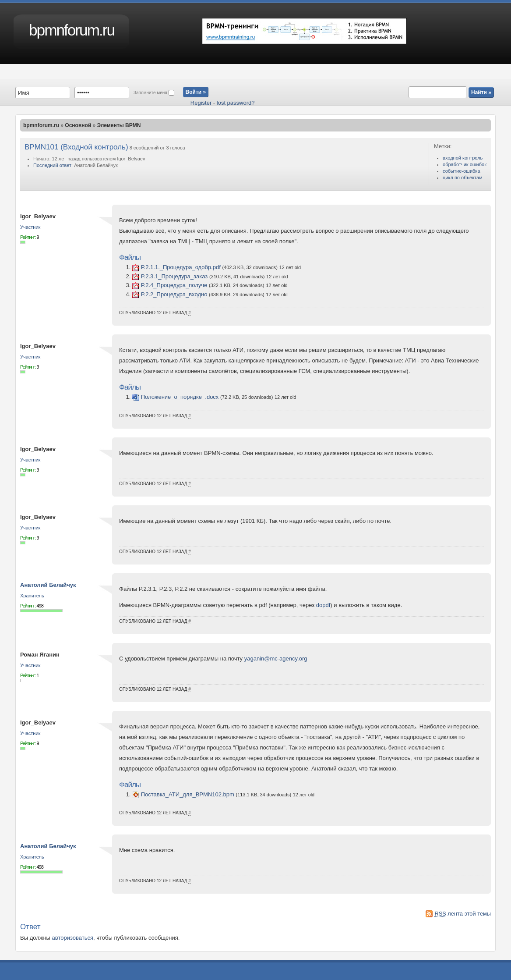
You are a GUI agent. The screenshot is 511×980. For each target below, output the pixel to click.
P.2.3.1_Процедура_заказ (174, 276)
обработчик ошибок (465, 164)
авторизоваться (73, 938)
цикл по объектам (463, 178)
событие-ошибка (461, 171)
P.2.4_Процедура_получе (174, 285)
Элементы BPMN (119, 125)
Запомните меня (154, 93)
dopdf (323, 605)
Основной (78, 125)
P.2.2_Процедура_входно (174, 294)
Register (201, 103)
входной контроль (463, 158)
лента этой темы (463, 914)
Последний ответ (52, 165)
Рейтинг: (30, 237)
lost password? (236, 103)
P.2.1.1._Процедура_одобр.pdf (181, 267)
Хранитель (32, 596)
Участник (30, 227)
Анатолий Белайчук (48, 585)
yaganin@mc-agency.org (276, 659)
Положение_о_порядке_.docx (180, 397)
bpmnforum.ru (72, 30)
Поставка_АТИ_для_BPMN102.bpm (188, 794)
